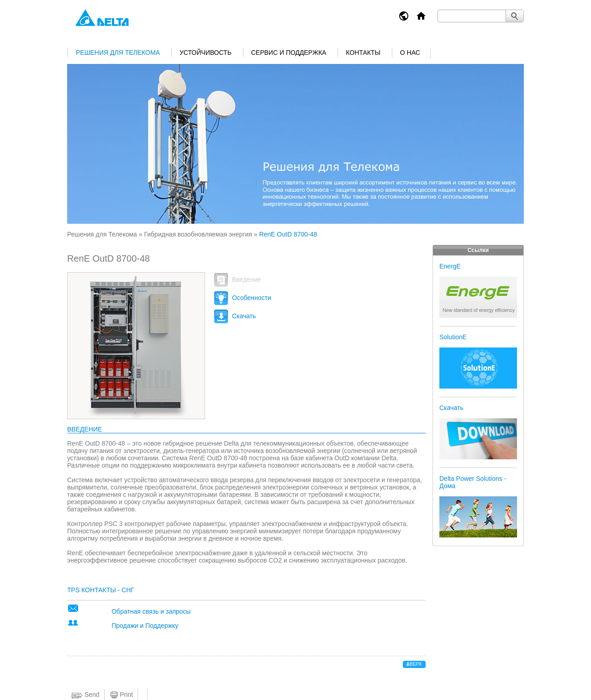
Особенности (243, 298)
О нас (410, 53)
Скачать (235, 316)
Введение (237, 279)
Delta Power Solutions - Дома (473, 482)
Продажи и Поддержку (145, 626)
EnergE (450, 266)
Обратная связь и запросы (151, 611)
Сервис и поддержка (289, 53)
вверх (414, 664)
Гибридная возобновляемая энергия (198, 234)
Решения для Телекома (118, 53)
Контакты (363, 53)
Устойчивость (206, 53)
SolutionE (453, 337)
